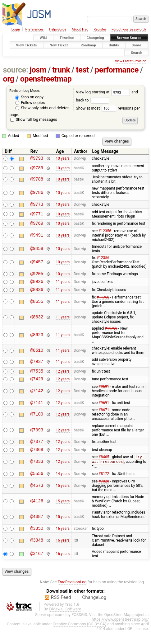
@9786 (37, 194)
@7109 (37, 423)
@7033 (37, 472)
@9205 (37, 277)
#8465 (104, 468)
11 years (63, 286)
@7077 (37, 451)
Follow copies (30, 103)
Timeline (67, 38)
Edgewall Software (65, 622)
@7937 (37, 367)
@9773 (37, 206)
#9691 (104, 394)
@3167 (37, 566)
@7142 (37, 398)
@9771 (37, 216)
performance (117, 70)
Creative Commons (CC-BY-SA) (80, 637)
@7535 (37, 377)
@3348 (37, 553)
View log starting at (104, 92)
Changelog (95, 38)
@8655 (37, 307)
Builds (114, 45)
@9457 (37, 265)
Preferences (34, 29)
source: (16, 70)
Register (100, 29)
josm (38, 70)
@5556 (37, 485)
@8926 (37, 286)
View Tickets (27, 45)
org (9, 79)
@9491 (37, 238)
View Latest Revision (131, 61)
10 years (63, 159)
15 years (63, 497)
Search (137, 52)
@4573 (37, 497)
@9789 (37, 169)
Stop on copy (29, 97)
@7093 (37, 438)
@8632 (37, 323)
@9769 (37, 226)
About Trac (80, 29)
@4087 (37, 529)
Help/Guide (58, 29)
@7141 (37, 411)
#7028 (104, 493)
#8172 (104, 485)
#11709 (111, 334)
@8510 (37, 356)
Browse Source (129, 38)
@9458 (37, 252)
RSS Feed (61, 610)
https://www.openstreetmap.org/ (120, 632)
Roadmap (88, 45)
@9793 (37, 159)
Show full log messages (34, 119)
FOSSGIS (79, 627)
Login (16, 29)
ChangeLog (94, 610)
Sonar (137, 45)
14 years (63, 485)
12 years (63, 377)
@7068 (37, 460)
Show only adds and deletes (42, 108)
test (82, 70)
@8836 (37, 295)
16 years (63, 541)
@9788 (37, 180)
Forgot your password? (129, 29)
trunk (61, 70)
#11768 (103, 303)
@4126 (37, 513)
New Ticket (59, 45)
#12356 (105, 234)
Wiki (43, 38)
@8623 (37, 340)
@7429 (37, 386)
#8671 (104, 418)
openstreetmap (46, 79)
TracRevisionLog (72, 595)
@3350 (37, 541)
